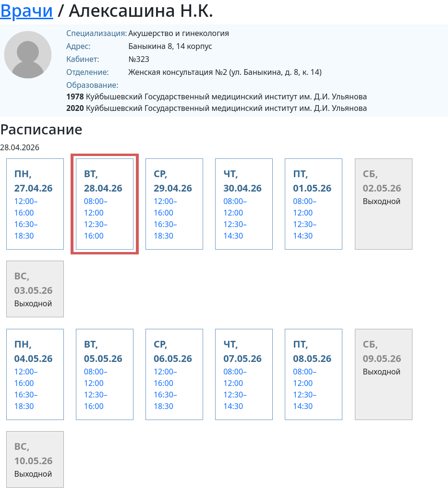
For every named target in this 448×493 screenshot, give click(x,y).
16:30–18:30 (26, 230)
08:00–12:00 (96, 207)
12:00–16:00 (26, 207)
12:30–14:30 (235, 230)
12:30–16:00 (96, 230)
